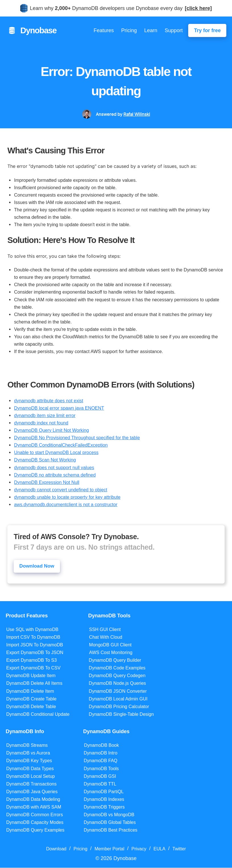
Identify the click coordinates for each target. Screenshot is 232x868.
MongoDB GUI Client (110, 645)
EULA (159, 849)
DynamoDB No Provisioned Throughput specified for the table (77, 438)
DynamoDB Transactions (31, 784)
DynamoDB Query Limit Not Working (51, 430)
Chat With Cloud (106, 637)
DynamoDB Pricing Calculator (119, 707)
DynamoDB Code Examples (117, 668)
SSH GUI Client (105, 630)
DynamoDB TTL (100, 784)
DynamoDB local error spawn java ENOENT (59, 408)
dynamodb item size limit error (45, 415)
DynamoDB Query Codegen (117, 676)
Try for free (207, 30)
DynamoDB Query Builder (115, 660)
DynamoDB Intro (101, 753)
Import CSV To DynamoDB (33, 637)
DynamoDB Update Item (31, 676)
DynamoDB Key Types (29, 761)
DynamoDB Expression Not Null (46, 482)
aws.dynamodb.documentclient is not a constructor (66, 504)
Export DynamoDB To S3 (32, 660)
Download (56, 849)
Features (104, 30)
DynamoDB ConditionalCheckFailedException (61, 445)
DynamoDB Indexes (104, 800)
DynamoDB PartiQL (104, 792)
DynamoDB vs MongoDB (109, 815)
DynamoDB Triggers (104, 807)
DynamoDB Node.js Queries (117, 684)
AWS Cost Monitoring (111, 653)
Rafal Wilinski (137, 114)
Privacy (139, 849)
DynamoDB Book (102, 746)
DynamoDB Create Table (31, 699)
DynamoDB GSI (100, 777)
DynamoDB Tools (101, 769)
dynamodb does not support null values (54, 467)
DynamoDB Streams (27, 746)
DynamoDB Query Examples (35, 831)
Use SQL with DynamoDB (32, 630)
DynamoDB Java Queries (32, 792)
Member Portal (109, 849)
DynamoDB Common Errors (35, 815)
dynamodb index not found (41, 423)
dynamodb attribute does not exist (48, 401)
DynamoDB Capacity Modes (35, 823)
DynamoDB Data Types (30, 769)
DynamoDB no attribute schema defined (55, 475)
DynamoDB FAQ (101, 761)
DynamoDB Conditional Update (38, 715)
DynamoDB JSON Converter (118, 691)
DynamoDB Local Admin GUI (118, 699)
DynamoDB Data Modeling (33, 800)
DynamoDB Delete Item (30, 691)
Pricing (129, 30)
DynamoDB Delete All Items (34, 684)
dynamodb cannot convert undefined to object (61, 490)
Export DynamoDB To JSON (35, 653)
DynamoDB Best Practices (111, 831)
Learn (151, 30)
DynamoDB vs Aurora (28, 753)
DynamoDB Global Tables (110, 823)
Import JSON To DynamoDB (35, 645)
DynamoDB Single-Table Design (121, 715)
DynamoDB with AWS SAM (34, 807)
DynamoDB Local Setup (31, 777)
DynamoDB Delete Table (31, 707)
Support (174, 30)
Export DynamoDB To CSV (33, 668)
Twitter (179, 849)
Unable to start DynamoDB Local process (56, 452)
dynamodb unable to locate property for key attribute (67, 497)
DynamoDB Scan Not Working (45, 460)
